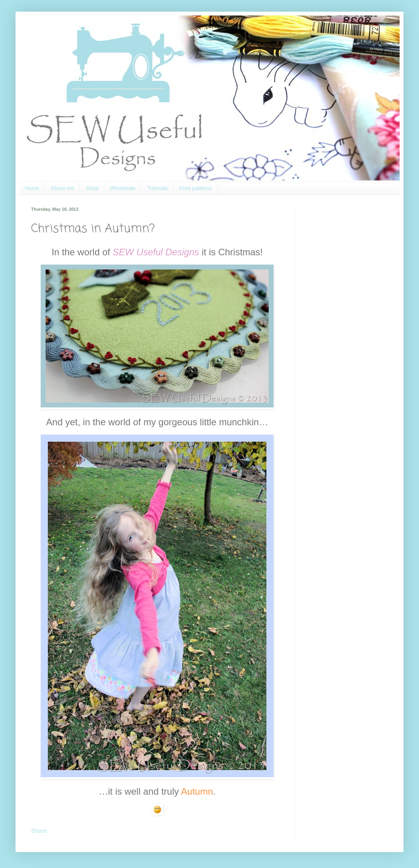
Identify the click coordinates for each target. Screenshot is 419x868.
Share (39, 831)
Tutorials (157, 188)
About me (62, 188)
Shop (92, 188)
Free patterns (196, 188)
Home (32, 188)
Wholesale (123, 188)
